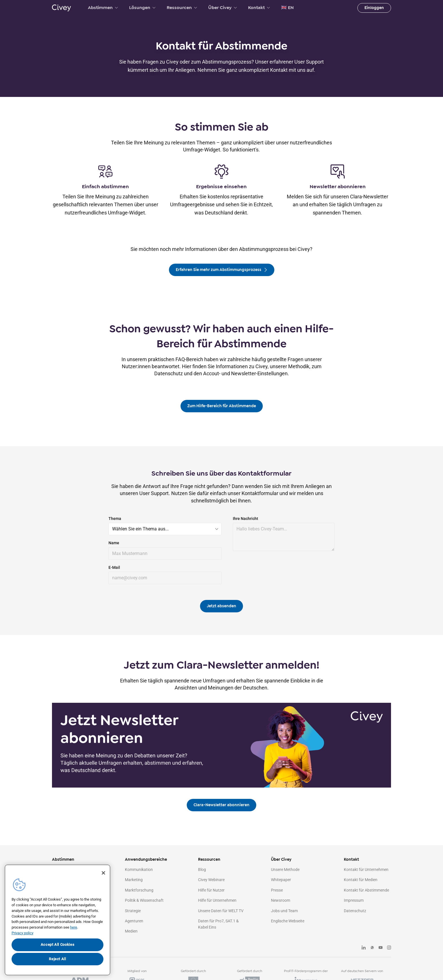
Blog (202, 870)
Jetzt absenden (221, 606)
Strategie (133, 911)
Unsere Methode (285, 870)
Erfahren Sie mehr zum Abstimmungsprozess (222, 270)
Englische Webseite (288, 921)
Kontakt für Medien (361, 880)
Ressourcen (182, 8)
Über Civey (222, 8)
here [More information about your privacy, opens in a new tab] (74, 927)
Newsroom (281, 900)
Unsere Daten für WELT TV (221, 911)
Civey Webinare (211, 880)
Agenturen (134, 921)
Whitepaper (281, 880)
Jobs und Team (284, 911)
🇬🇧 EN (287, 8)
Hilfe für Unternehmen (217, 900)
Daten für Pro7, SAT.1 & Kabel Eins (218, 924)
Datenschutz (355, 911)
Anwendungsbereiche (146, 859)
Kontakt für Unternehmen (366, 870)
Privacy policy (22, 933)
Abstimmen (103, 8)
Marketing (134, 880)
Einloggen (374, 8)
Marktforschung (139, 890)
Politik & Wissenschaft (144, 900)
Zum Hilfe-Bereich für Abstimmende (222, 406)
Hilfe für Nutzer (211, 890)
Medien (131, 931)
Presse (277, 890)
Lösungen (142, 8)
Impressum (354, 900)
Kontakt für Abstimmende (366, 890)
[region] (57, 920)
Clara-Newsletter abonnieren (221, 805)
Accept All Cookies (58, 945)
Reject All (57, 959)
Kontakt (259, 8)
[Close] (103, 873)
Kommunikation (139, 870)
